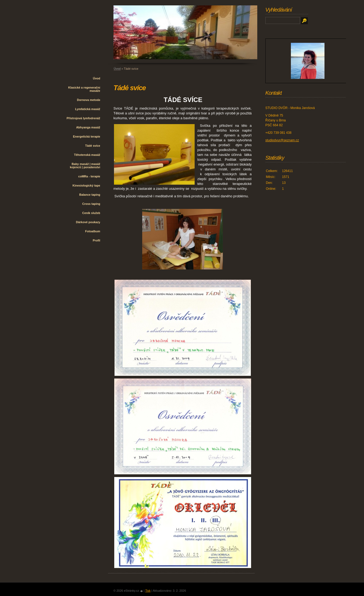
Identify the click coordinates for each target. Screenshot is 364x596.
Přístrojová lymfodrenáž (83, 118)
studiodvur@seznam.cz (282, 140)
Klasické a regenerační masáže (84, 89)
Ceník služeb (91, 213)
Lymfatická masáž (88, 109)
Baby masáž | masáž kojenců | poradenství (85, 166)
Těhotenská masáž (87, 155)
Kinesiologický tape (86, 185)
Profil (97, 240)
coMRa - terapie (89, 176)
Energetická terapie (87, 136)
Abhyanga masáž (88, 127)
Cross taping (91, 204)
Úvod (97, 78)
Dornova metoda (89, 100)
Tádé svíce (93, 146)
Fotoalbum (93, 231)
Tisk (148, 591)
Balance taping (90, 195)
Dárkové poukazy (88, 222)
